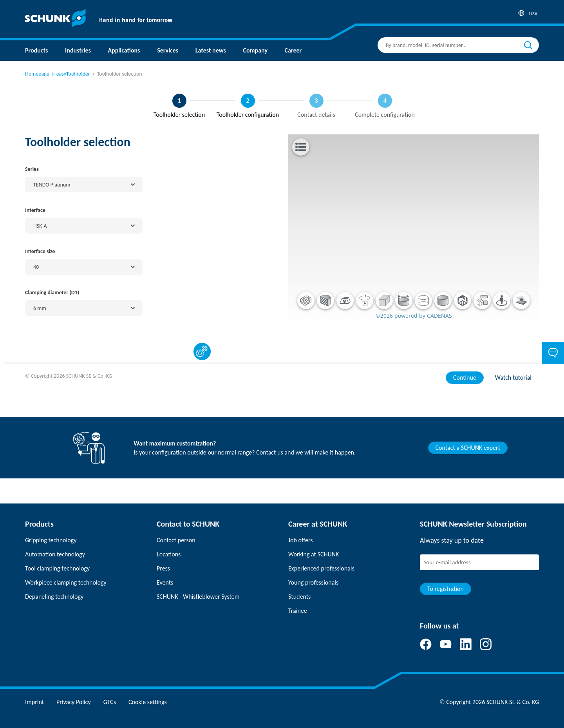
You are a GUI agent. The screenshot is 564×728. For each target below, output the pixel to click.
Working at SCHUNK (314, 554)
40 (36, 267)
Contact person (176, 540)
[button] (306, 301)
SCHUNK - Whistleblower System (198, 597)
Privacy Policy (74, 702)
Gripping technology (51, 540)
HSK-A (40, 226)
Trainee (298, 611)
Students (299, 597)
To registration (446, 589)
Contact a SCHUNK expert (468, 448)
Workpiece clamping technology (66, 582)
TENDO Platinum (52, 185)
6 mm (40, 308)
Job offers (300, 540)
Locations (169, 554)
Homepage (37, 74)
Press (163, 568)
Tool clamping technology (57, 568)
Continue (465, 378)
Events (165, 582)
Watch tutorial (513, 378)
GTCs (110, 702)
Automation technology (55, 554)
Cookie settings (148, 702)
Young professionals (313, 582)
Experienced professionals (321, 568)
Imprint (34, 702)
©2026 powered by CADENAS (414, 316)
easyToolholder (70, 74)
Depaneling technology (54, 597)
